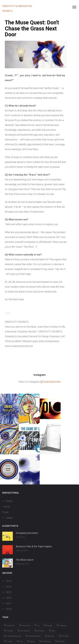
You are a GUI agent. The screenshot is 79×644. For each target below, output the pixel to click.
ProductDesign (33, 606)
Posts (5, 482)
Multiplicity (45, 611)
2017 (7, 573)
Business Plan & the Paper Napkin (34, 516)
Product (9, 600)
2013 (7, 551)
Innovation (25, 595)
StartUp (50, 606)
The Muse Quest (25, 530)
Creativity (9, 595)
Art (37, 595)
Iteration (60, 611)
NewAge (9, 616)
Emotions (40, 600)
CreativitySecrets (13, 606)
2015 (7, 562)
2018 (7, 579)
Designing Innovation (27, 503)
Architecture (24, 600)
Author (8, 488)
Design (48, 595)
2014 (7, 556)
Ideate (31, 611)
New (20, 611)
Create (8, 611)
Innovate (63, 606)
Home (7, 471)
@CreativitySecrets (50, 382)
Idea (52, 600)
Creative (61, 595)
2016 (7, 568)
